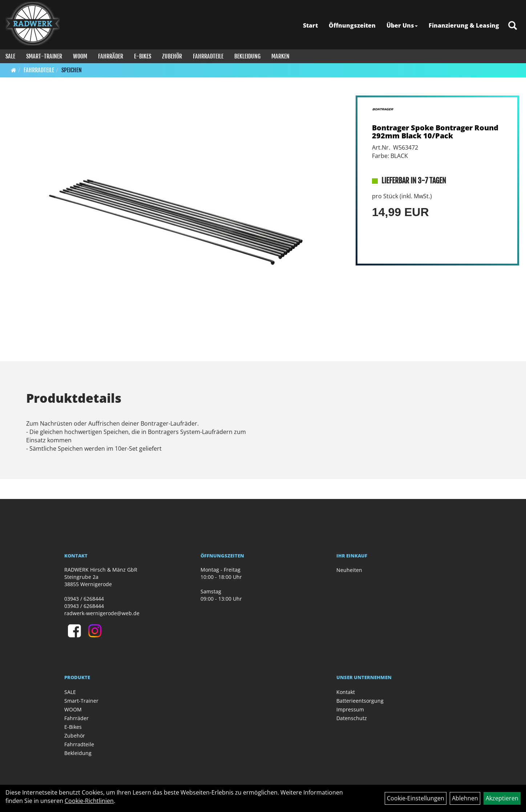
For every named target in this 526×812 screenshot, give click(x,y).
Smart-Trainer (44, 56)
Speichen (72, 70)
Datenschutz (352, 718)
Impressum (350, 709)
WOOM (80, 56)
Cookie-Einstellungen (416, 798)
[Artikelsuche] (513, 26)
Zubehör (172, 56)
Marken (280, 56)
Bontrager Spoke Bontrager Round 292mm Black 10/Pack (435, 132)
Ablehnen (465, 798)
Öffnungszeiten (352, 25)
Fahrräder (111, 56)
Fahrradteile (208, 56)
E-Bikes (143, 56)
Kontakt (346, 692)
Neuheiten (349, 570)
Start (310, 25)
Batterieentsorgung (360, 701)
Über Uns (402, 25)
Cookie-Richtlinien (89, 801)
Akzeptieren (502, 798)
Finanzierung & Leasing (464, 25)
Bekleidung (247, 56)
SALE (10, 56)
